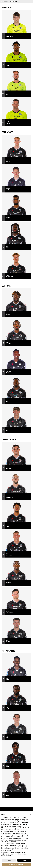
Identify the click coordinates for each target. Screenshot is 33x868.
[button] (31, 814)
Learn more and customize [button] (16, 864)
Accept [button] (24, 860)
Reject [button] (9, 860)
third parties (5, 830)
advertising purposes (19, 837)
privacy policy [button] (22, 819)
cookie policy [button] (19, 826)
